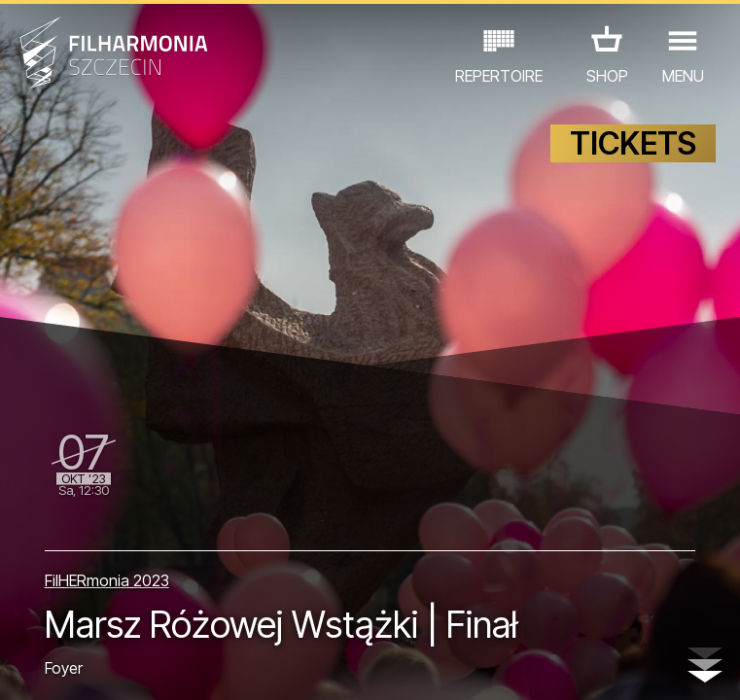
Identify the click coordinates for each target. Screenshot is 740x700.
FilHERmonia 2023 (107, 580)
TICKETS (633, 143)
